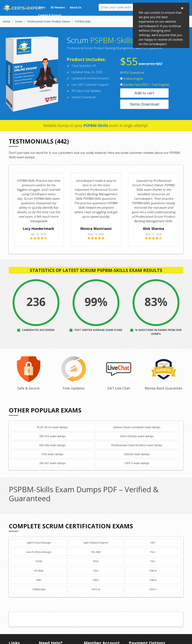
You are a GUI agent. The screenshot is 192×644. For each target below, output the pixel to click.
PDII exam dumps (52, 454)
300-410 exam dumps (52, 436)
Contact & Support (50, 15)
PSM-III (153, 580)
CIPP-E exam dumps (137, 463)
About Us (75, 7)
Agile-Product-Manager (39, 543)
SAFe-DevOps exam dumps (137, 436)
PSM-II (96, 580)
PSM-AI (153, 571)
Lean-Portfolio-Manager (39, 552)
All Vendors (58, 7)
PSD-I (153, 561)
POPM (39, 561)
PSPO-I (153, 589)
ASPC (153, 543)
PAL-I (153, 552)
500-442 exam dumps (52, 445)
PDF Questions (132, 73)
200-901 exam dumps (52, 463)
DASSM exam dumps (137, 454)
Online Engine (132, 79)
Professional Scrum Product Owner (49, 21)
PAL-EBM (96, 552)
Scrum (19, 21)
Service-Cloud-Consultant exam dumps (137, 427)
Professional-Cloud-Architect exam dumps (137, 445)
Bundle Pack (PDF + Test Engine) (145, 85)
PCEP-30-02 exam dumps (52, 427)
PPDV (96, 561)
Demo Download (144, 104)
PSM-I (39, 580)
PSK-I (96, 571)
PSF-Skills (39, 571)
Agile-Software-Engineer (96, 543)
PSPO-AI (96, 589)
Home (42, 7)
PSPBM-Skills (39, 589)
